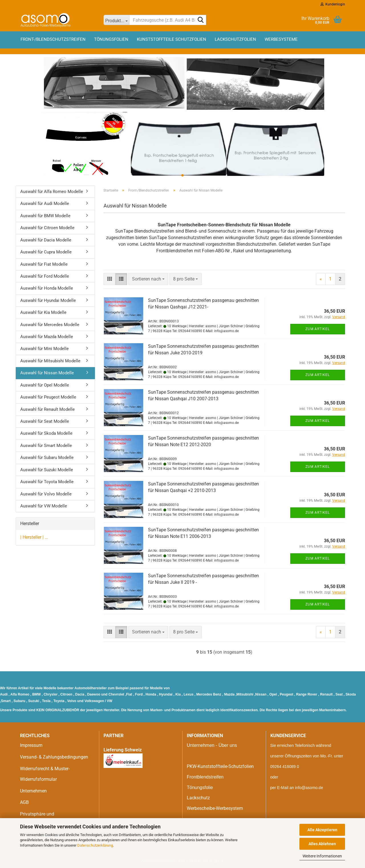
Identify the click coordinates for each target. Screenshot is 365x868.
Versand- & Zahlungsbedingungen (54, 757)
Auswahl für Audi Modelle (45, 204)
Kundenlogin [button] (333, 4)
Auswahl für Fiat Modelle (44, 264)
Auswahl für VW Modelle (44, 506)
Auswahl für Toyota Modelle (47, 482)
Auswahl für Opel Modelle (45, 385)
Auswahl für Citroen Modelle (47, 228)
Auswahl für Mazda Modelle (47, 337)
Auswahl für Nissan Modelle (47, 373)
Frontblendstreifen (205, 777)
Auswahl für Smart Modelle (46, 446)
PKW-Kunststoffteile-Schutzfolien (220, 766)
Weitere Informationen (322, 856)
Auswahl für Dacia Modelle (46, 240)
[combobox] (148, 279)
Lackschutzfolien (235, 39)
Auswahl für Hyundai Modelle (48, 300)
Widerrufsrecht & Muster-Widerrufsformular (45, 774)
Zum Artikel (318, 329)
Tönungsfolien (111, 39)
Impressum (31, 745)
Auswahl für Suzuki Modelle (47, 470)
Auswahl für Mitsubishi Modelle (50, 361)
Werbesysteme (281, 39)
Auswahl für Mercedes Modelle (50, 325)
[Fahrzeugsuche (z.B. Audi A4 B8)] (116, 20)
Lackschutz (198, 798)
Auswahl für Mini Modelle (44, 349)
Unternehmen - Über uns (212, 745)
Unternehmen (33, 791)
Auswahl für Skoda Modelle (46, 433)
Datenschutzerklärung (95, 845)
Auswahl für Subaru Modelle (47, 458)
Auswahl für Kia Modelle (43, 312)
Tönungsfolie (200, 787)
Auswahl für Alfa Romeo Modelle (52, 192)
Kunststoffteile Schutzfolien (172, 39)
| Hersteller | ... (34, 537)
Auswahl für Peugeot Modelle (48, 397)
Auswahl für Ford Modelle (45, 276)
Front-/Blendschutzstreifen (53, 39)
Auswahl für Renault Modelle (47, 409)
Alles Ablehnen (322, 844)
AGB (24, 802)
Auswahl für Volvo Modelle (46, 494)
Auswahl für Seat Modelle (45, 421)
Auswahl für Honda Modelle (47, 288)
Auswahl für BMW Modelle (45, 216)
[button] (109, 279)
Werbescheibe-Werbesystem (215, 808)
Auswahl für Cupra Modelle (46, 252)
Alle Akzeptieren (322, 830)
